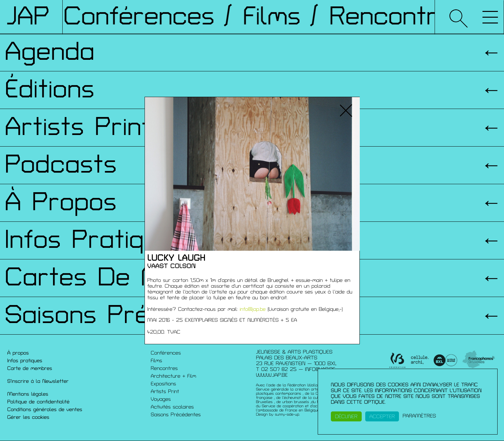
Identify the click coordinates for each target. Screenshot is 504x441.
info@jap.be (253, 309)
